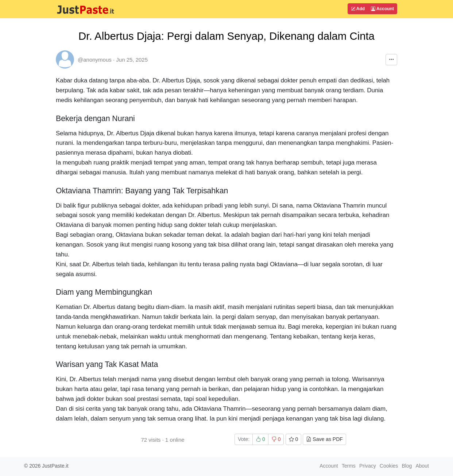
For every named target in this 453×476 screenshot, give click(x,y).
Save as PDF (324, 439)
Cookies (389, 466)
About (422, 466)
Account (382, 9)
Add (358, 9)
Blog (407, 466)
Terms (349, 466)
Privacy (368, 466)
